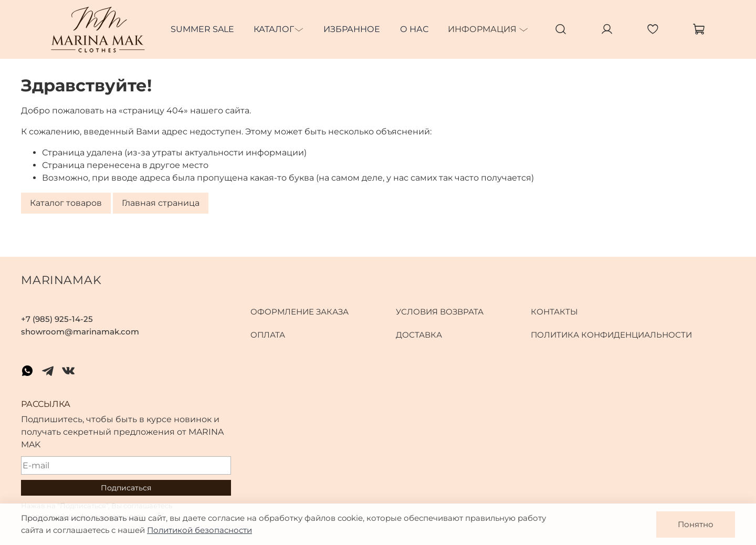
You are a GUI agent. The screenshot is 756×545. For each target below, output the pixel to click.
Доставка (419, 335)
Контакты (554, 312)
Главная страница (161, 203)
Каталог (274, 29)
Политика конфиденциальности (611, 335)
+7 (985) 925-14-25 (57, 319)
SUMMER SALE (202, 29)
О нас (414, 29)
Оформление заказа (300, 312)
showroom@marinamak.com (80, 332)
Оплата (268, 335)
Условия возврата (440, 312)
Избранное (352, 29)
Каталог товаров (66, 203)
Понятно (696, 524)
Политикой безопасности (199, 530)
